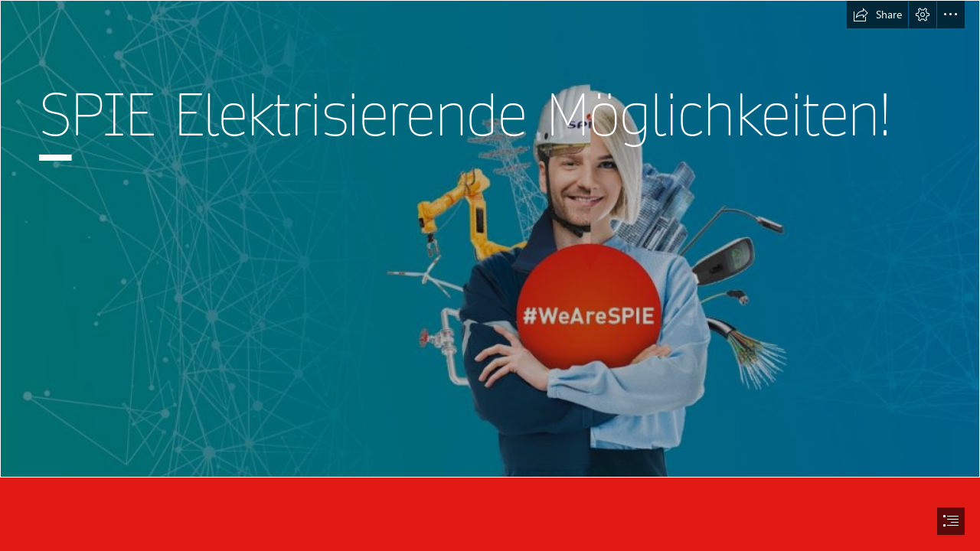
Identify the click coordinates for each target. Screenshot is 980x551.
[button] (877, 15)
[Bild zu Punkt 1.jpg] (490, 239)
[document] (490, 275)
